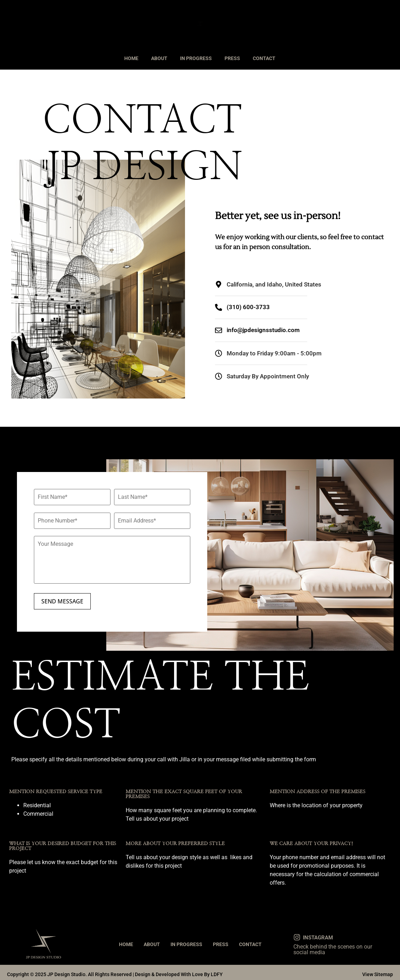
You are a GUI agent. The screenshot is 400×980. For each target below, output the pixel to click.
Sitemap (384, 970)
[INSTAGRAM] (297, 933)
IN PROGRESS (196, 58)
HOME (131, 58)
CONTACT (264, 58)
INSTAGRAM (318, 934)
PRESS (232, 58)
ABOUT (159, 58)
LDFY (217, 970)
